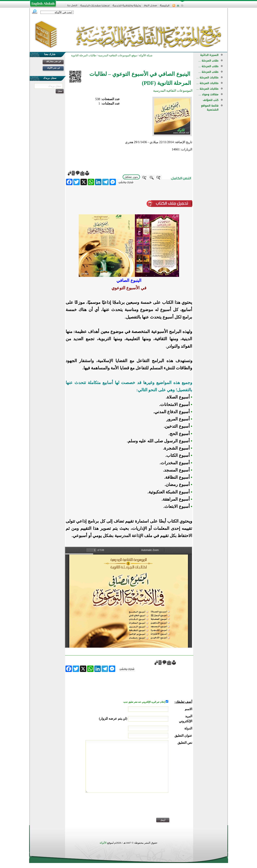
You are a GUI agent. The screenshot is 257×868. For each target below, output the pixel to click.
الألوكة (103, 843)
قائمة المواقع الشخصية (210, 108)
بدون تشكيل (131, 177)
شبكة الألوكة (146, 55)
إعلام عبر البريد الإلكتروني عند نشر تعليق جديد (144, 702)
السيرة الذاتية (209, 55)
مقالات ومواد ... (209, 94)
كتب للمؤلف (211, 100)
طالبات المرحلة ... (207, 78)
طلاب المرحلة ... (208, 61)
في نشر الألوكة (54, 68)
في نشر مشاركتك (53, 61)
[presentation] (162, 808)
